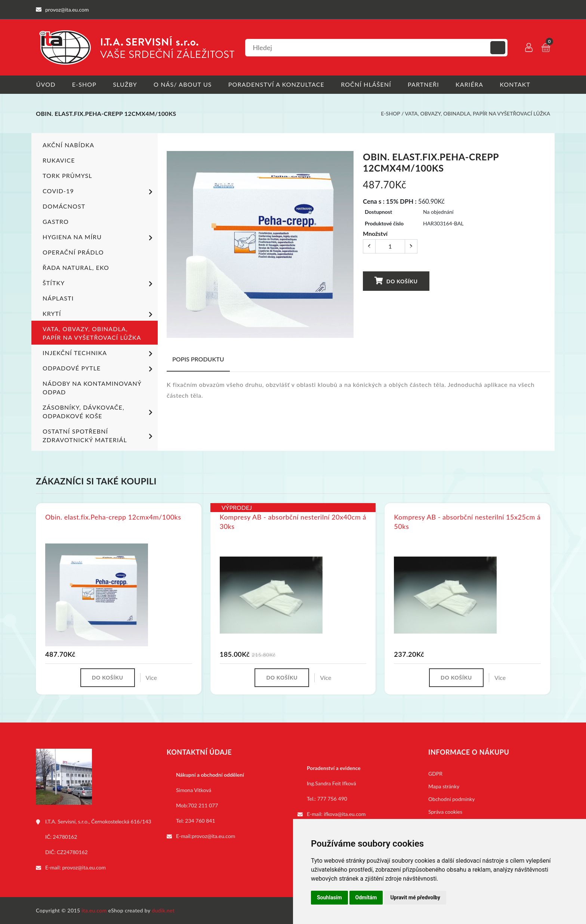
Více (151, 677)
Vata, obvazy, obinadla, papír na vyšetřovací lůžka (477, 113)
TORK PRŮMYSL (67, 175)
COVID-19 (99, 192)
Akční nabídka (68, 145)
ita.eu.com (94, 910)
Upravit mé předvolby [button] (415, 897)
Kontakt (517, 84)
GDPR (435, 774)
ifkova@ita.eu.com (345, 814)
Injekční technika (99, 354)
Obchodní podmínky (452, 799)
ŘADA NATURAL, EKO (76, 267)
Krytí (99, 314)
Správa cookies (445, 812)
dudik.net (164, 910)
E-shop (84, 84)
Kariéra (471, 84)
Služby (125, 84)
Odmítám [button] (366, 897)
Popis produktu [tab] (198, 359)
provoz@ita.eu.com (84, 867)
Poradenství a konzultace (277, 84)
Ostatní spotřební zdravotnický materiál (99, 435)
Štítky (99, 284)
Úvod (46, 84)
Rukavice (59, 160)
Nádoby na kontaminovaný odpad (92, 388)
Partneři (425, 84)
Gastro (56, 221)
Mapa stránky (444, 786)
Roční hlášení (367, 84)
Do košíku (396, 281)
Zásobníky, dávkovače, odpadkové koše (99, 412)
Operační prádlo (73, 252)
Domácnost (64, 206)
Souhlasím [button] (329, 897)
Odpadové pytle (99, 369)
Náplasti (58, 298)
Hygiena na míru (99, 238)
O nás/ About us (183, 84)
